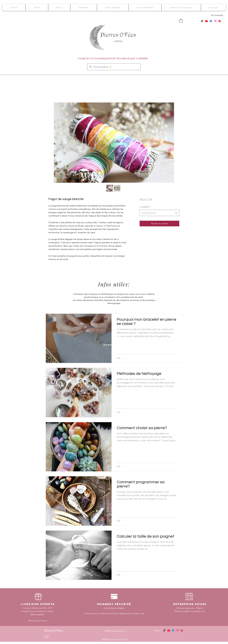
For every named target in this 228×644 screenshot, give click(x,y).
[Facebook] (211, 21)
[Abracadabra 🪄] (114, 67)
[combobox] (159, 213)
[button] (181, 21)
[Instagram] (215, 21)
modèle (145, 207)
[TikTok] (202, 21)
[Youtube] (206, 21)
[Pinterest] (220, 21)
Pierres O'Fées (53, 631)
